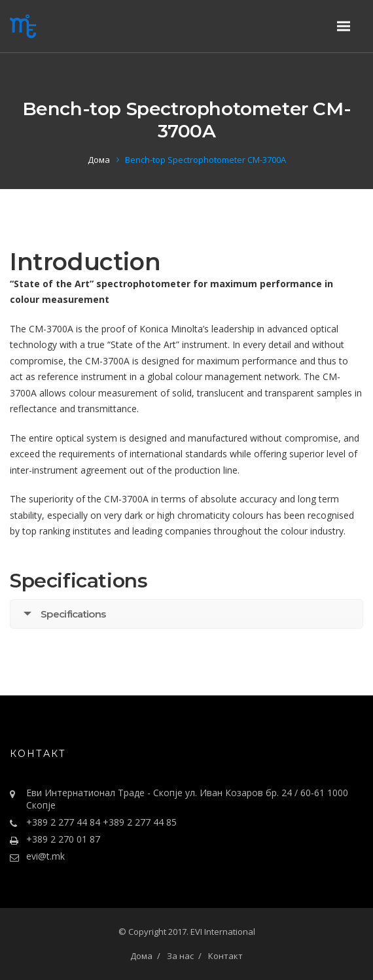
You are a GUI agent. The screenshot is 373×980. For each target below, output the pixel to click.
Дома (99, 160)
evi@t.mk (45, 856)
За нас (180, 956)
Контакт (225, 956)
